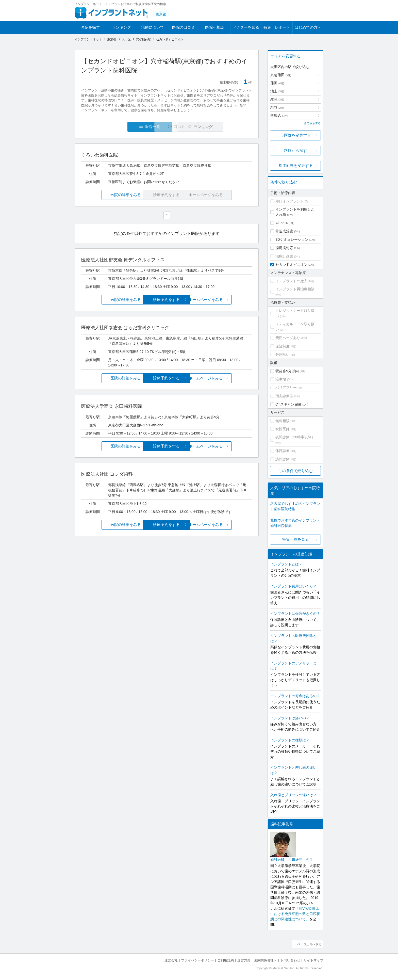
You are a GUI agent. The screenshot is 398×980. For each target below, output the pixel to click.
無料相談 (283, 421)
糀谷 (277, 107)
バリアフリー (286, 388)
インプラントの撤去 (291, 281)
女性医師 (283, 429)
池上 (277, 91)
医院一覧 (116, 127)
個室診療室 (284, 396)
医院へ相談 (215, 27)
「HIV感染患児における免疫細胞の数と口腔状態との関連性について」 (295, 914)
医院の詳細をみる (110, 195)
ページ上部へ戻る (309, 944)
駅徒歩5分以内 (287, 371)
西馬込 (279, 116)
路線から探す (295, 150)
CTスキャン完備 (288, 404)
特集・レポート (277, 27)
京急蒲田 (281, 75)
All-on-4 (281, 223)
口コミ (169, 127)
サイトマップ (313, 960)
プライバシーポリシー (197, 960)
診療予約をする (167, 300)
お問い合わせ (290, 960)
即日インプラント (290, 201)
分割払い (283, 355)
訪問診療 (283, 459)
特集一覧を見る (296, 539)
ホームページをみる (224, 300)
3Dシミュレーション (292, 239)
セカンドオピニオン (291, 265)
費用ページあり (288, 338)
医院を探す (90, 27)
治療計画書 (284, 256)
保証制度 (283, 346)
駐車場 (281, 379)
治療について (153, 27)
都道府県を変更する (296, 165)
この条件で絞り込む (296, 471)
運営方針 (244, 960)
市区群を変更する (295, 135)
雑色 (277, 99)
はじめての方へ (308, 27)
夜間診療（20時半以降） (295, 437)
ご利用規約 (226, 960)
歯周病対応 (284, 248)
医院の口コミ (184, 27)
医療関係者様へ (265, 960)
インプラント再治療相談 (295, 289)
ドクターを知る (246, 27)
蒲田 (277, 83)
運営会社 (171, 960)
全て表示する (312, 123)
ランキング (121, 27)
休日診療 (283, 451)
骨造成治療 (284, 231)
